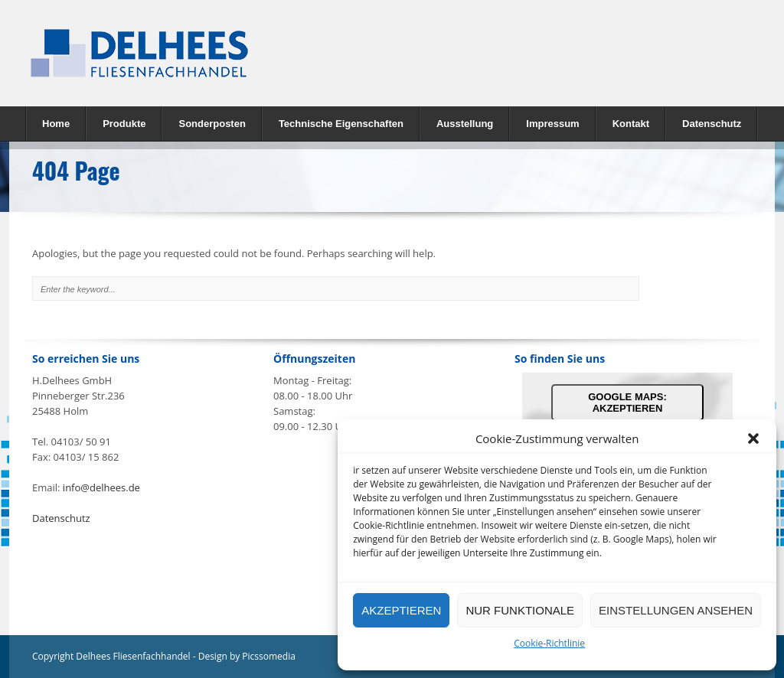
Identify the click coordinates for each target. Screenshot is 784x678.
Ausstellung (465, 124)
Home (56, 124)
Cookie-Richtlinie (549, 643)
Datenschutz (712, 124)
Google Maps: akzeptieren (627, 403)
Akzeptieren (401, 610)
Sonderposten (212, 124)
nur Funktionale (520, 610)
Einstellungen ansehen (676, 610)
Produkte (120, 123)
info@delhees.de (101, 487)
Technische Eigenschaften (341, 124)
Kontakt (631, 124)
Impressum (552, 124)
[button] (753, 438)
